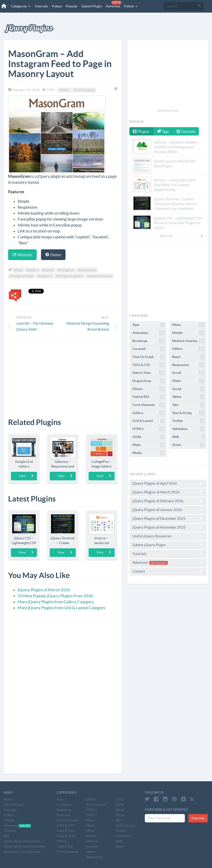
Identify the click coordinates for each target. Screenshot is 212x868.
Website (22, 255)
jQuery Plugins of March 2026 (44, 590)
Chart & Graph (149, 357)
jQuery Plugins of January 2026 (168, 510)
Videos (57, 6)
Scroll (188, 373)
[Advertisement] (63, 374)
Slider (188, 381)
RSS (6, 836)
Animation (149, 333)
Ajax (149, 325)
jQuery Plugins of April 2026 (168, 483)
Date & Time (149, 373)
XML (188, 437)
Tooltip (188, 421)
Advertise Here (168, 111)
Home (8, 799)
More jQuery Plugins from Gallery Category (56, 602)
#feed (18, 270)
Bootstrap (149, 341)
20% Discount (158, 563)
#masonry (45, 276)
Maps (149, 445)
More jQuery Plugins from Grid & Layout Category (61, 608)
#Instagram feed (22, 276)
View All (182, 236)
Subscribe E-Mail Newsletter (25, 846)
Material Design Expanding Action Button (88, 326)
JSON (149, 437)
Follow (131, 6)
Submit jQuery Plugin (168, 545)
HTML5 (149, 429)
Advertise (114, 4)
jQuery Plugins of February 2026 (168, 501)
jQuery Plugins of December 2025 (168, 518)
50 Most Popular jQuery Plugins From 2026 (55, 596)
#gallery (32, 270)
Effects (149, 389)
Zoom (188, 445)
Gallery (64, 90)
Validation (188, 429)
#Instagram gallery (70, 276)
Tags (163, 131)
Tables (188, 397)
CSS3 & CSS (149, 365)
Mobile (188, 333)
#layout (48, 270)
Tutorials (41, 6)
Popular (72, 6)
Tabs (188, 405)
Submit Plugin (92, 6)
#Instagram (66, 270)
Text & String (188, 413)
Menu (188, 325)
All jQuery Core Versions (22, 852)
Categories (21, 6)
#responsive (87, 270)
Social (188, 389)
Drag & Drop (149, 381)
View (26, 476)
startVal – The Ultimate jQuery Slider (35, 326)
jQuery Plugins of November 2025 (168, 527)
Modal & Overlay (188, 341)
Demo (53, 255)
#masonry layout (99, 276)
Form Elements (149, 405)
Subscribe (198, 818)
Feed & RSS (149, 397)
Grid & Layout (84, 90)
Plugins (141, 131)
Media (149, 453)
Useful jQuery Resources (168, 536)
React (188, 357)
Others (188, 349)
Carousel (149, 349)
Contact (168, 571)
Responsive (188, 365)
